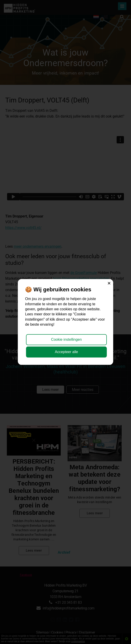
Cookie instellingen (66, 339)
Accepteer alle (66, 352)
